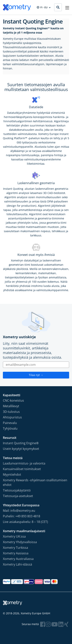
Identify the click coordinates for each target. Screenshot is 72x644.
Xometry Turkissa (15, 548)
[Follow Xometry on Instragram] (48, 624)
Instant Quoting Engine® (21, 443)
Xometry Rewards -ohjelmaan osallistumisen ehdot (35, 482)
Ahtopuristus (12, 417)
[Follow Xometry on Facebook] (43, 624)
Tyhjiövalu (10, 428)
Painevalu (10, 423)
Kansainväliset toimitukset (22, 469)
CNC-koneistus (13, 400)
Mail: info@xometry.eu (19, 511)
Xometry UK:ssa (14, 536)
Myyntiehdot (12, 475)
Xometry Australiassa (18, 559)
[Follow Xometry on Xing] (66, 624)
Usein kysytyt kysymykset (21, 449)
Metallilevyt (11, 406)
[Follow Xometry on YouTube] (55, 624)
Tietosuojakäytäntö (17, 490)
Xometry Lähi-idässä (17, 564)
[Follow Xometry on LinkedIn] (61, 624)
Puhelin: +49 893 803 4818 (22, 516)
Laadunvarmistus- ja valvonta (24, 463)
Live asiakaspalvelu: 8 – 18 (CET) (25, 522)
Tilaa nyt (36, 375)
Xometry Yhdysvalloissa (20, 542)
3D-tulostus (11, 412)
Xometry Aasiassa (16, 553)
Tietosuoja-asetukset (18, 496)
